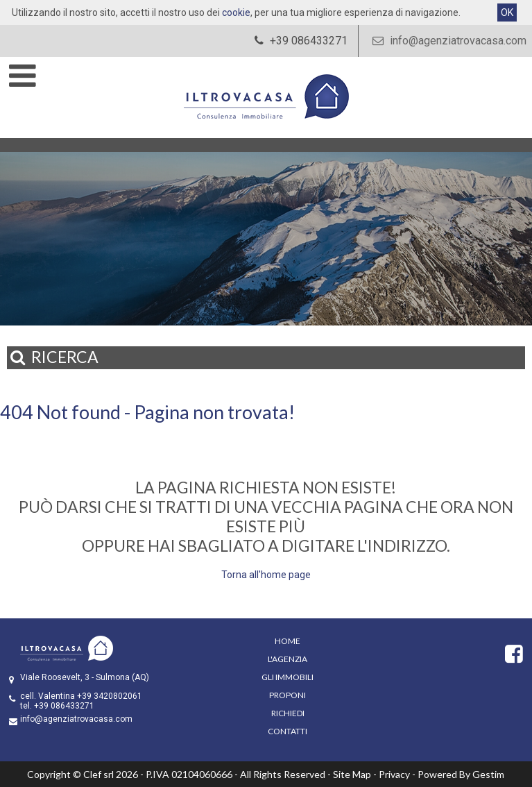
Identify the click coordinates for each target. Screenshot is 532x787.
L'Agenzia (288, 659)
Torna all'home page (266, 575)
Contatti (288, 731)
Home (288, 641)
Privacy (394, 774)
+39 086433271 (64, 706)
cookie (236, 12)
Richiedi (288, 713)
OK (507, 12)
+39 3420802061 (110, 696)
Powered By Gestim (461, 774)
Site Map (352, 774)
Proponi (288, 695)
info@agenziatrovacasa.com (448, 41)
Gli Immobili (288, 677)
